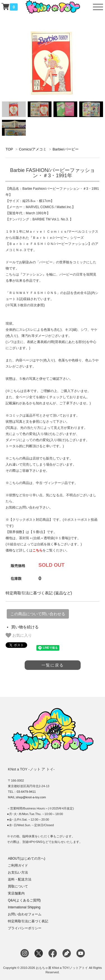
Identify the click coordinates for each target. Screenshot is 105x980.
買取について (18, 886)
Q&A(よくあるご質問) (24, 900)
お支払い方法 (18, 872)
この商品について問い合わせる (38, 614)
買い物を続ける (25, 627)
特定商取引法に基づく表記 (28, 921)
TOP (9, 149)
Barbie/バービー (66, 149)
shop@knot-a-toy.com (31, 797)
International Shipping (24, 907)
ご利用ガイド (18, 865)
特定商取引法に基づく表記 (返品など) (39, 593)
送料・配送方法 (20, 879)
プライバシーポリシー (25, 928)
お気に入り (19, 635)
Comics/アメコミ (33, 149)
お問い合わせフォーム (25, 914)
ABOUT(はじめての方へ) (26, 859)
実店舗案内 (16, 893)
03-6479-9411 (26, 792)
